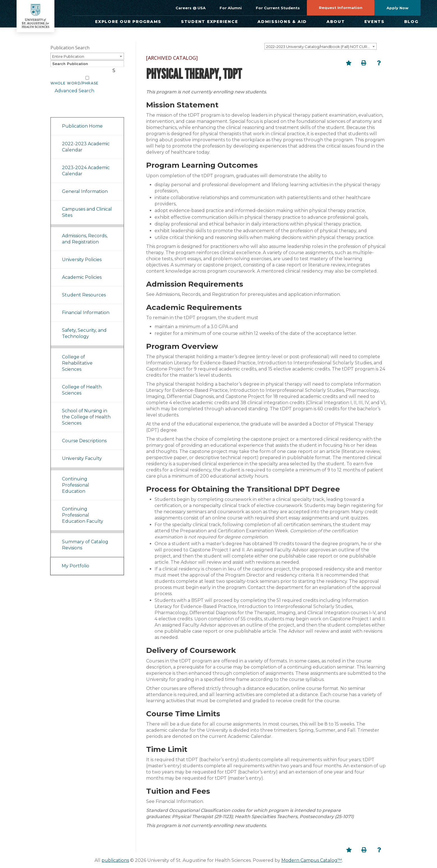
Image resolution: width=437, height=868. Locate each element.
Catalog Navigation (75, 103)
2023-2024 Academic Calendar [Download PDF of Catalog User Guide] (86, 164)
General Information (85, 185)
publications (115, 860)
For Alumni (231, 8)
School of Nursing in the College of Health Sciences (86, 410)
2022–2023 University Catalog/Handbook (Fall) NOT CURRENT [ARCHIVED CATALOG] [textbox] (321, 47)
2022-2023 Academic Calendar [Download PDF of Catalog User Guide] (86, 140)
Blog (411, 22)
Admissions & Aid (282, 22)
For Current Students (278, 8)
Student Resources (84, 288)
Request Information (341, 8)
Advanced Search (70, 84)
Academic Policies (82, 270)
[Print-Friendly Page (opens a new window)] (364, 63)
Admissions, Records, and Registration (85, 232)
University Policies (82, 253)
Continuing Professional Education (76, 478)
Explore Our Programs (128, 22)
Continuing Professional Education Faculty (83, 508)
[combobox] (321, 46)
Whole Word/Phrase (75, 77)
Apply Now (397, 8)
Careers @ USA (191, 8)
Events (374, 22)
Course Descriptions (84, 434)
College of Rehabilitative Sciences (77, 356)
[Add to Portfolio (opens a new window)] (349, 63)
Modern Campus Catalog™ (312, 860)
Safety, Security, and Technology (84, 327)
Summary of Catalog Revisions (85, 538)
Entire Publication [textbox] (68, 56)
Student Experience (210, 22)
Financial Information (86, 306)
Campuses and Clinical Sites (87, 205)
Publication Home (82, 119)
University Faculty (82, 452)
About (336, 22)
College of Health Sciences (82, 383)
